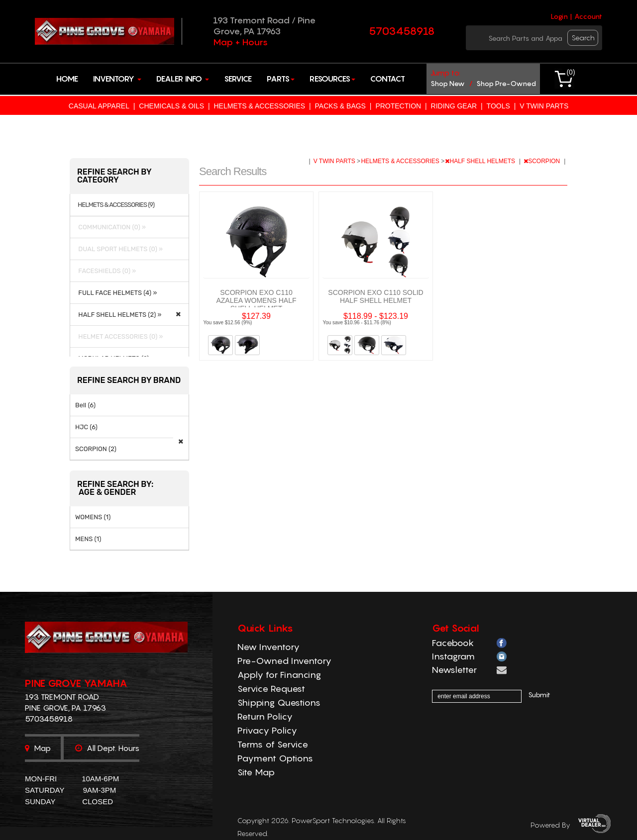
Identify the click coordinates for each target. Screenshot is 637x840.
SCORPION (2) (96, 449)
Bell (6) (85, 405)
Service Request (271, 689)
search (583, 38)
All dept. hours (107, 748)
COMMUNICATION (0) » (110, 227)
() (571, 72)
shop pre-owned (506, 83)
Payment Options (275, 758)
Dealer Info (183, 79)
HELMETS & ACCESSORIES (259, 106)
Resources (332, 79)
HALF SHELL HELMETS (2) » (118, 315)
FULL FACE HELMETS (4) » (116, 293)
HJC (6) (86, 427)
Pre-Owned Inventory (284, 661)
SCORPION (542, 161)
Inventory (117, 79)
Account (588, 16)
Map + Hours (240, 42)
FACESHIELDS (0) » (106, 271)
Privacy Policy (267, 730)
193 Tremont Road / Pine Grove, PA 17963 (264, 26)
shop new (448, 83)
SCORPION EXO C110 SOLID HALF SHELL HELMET (375, 296)
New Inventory (268, 647)
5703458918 (402, 31)
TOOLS (498, 106)
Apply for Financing (279, 675)
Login (559, 16)
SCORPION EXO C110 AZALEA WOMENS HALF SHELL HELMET (256, 300)
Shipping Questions (279, 702)
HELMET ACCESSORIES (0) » (119, 336)
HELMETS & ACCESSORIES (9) (116, 205)
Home (67, 79)
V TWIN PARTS (544, 106)
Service (238, 79)
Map (38, 748)
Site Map (256, 772)
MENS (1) (88, 539)
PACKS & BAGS (340, 106)
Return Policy (265, 716)
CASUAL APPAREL (99, 106)
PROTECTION (398, 106)
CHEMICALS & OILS (171, 106)
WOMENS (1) (93, 517)
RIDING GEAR (454, 106)
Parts (281, 79)
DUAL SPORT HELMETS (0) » (119, 249)
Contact (388, 79)
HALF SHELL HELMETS (481, 161)
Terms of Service (273, 744)
